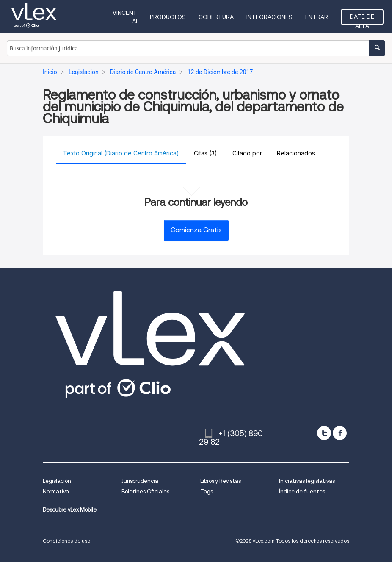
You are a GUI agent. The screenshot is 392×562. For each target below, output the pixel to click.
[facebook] (340, 433)
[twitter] (324, 433)
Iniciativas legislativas (307, 481)
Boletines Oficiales (145, 491)
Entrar (317, 17)
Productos (168, 17)
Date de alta (362, 19)
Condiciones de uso (66, 541)
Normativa (56, 491)
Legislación (57, 481)
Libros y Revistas (221, 481)
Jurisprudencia (140, 481)
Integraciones (269, 17)
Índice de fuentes (302, 491)
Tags (207, 491)
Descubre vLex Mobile (70, 510)
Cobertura (216, 17)
